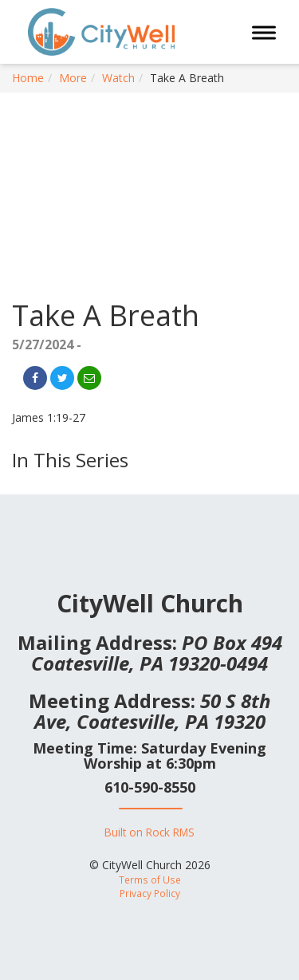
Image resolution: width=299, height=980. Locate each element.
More (73, 78)
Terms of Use (150, 880)
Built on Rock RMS (149, 832)
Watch (118, 78)
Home (28, 78)
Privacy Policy (150, 893)
